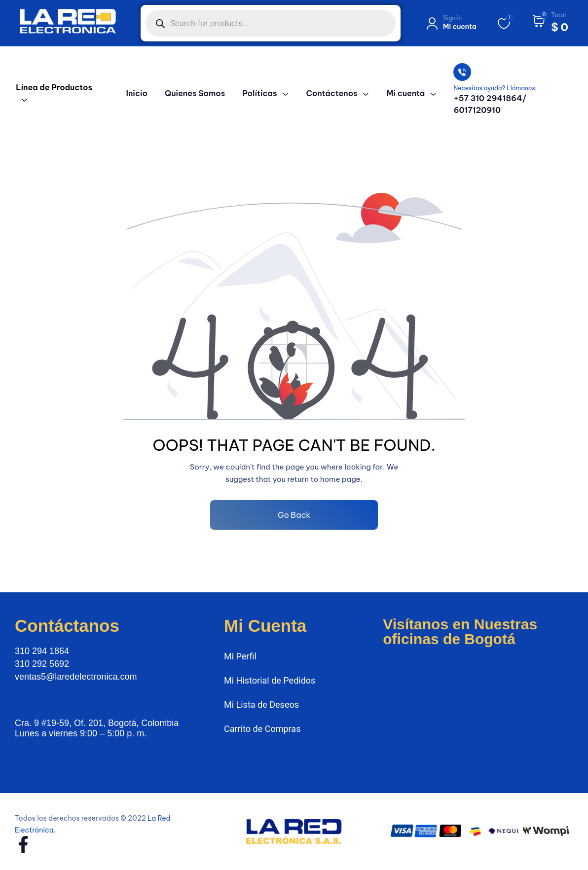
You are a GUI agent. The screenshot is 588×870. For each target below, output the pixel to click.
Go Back (294, 515)
